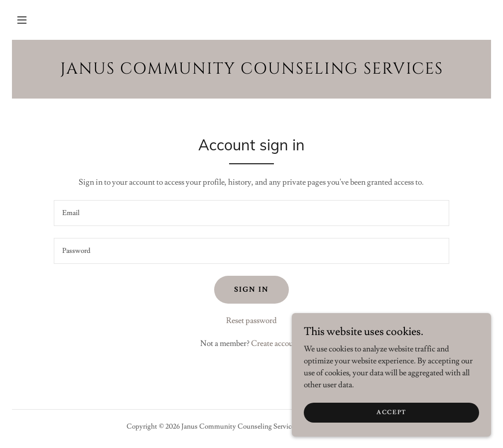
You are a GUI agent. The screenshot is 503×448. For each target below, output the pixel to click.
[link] (251, 71)
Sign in (251, 290)
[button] (22, 20)
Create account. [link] (277, 343)
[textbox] (251, 213)
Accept (391, 412)
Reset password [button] (251, 321)
